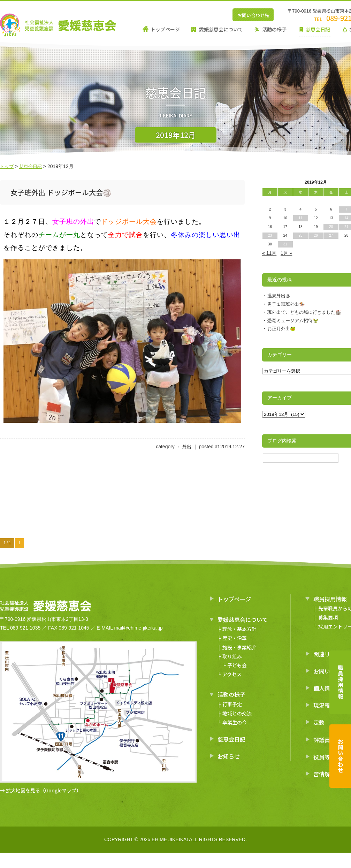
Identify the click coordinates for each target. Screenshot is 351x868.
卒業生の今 (235, 722)
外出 (186, 447)
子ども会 (237, 665)
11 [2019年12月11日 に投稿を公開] (301, 218)
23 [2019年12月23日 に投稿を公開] (270, 235)
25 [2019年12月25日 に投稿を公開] (301, 235)
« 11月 (269, 253)
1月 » (286, 253)
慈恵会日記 (318, 29)
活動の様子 (274, 29)
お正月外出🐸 (281, 329)
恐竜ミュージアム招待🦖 (293, 321)
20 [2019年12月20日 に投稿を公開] (331, 227)
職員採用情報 (330, 599)
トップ (7, 166)
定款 (319, 722)
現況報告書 (327, 705)
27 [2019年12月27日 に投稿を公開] (331, 235)
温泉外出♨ (279, 296)
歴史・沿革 (235, 638)
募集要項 (328, 617)
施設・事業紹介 (239, 647)
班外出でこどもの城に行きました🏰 (304, 312)
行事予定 (232, 704)
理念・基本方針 (239, 629)
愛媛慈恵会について (221, 29)
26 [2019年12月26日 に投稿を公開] (316, 235)
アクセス (232, 674)
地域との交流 (237, 713)
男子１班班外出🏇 (286, 304)
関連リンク (327, 654)
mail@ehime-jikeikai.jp (138, 628)
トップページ (165, 29)
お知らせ (229, 756)
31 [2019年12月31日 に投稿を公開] (285, 244)
